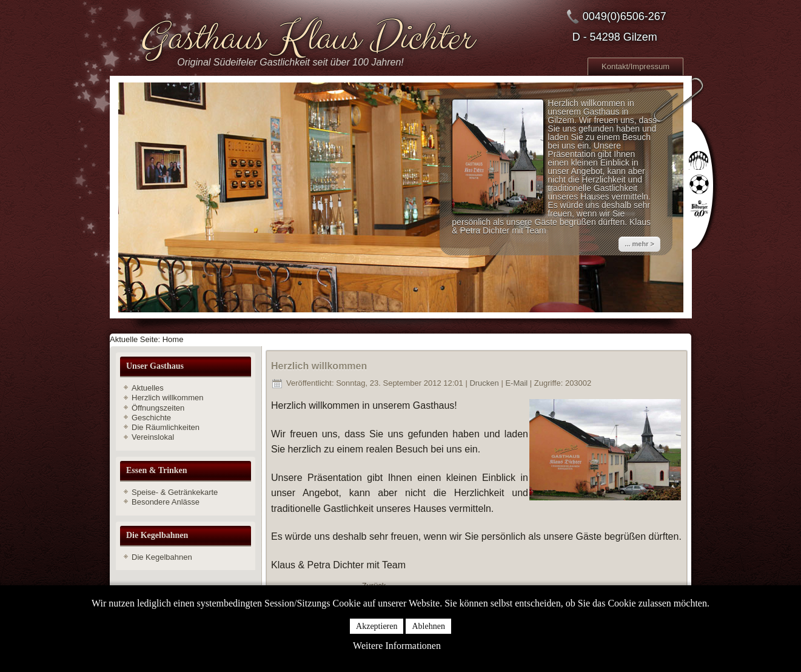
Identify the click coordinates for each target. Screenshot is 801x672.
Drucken (485, 383)
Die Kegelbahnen (162, 557)
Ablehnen (428, 626)
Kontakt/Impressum (635, 66)
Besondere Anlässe (166, 502)
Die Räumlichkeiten (166, 427)
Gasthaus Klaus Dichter (305, 38)
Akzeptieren (377, 626)
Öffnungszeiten (158, 408)
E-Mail (517, 383)
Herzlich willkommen (167, 398)
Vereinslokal (153, 437)
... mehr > (639, 244)
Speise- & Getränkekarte (175, 492)
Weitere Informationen (397, 646)
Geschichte (151, 418)
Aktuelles (148, 388)
